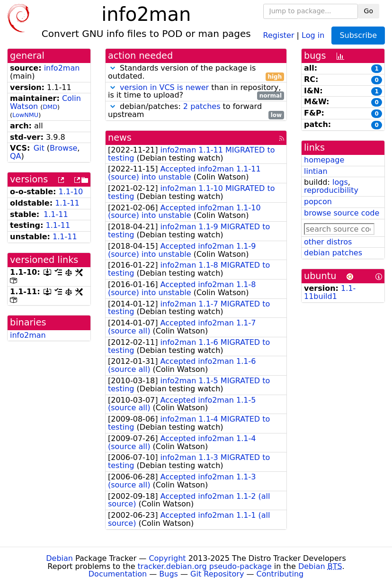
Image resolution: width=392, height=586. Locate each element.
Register (279, 35)
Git (39, 148)
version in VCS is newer (164, 87)
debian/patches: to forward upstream (196, 111)
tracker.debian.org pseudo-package (205, 566)
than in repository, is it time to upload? (196, 92)
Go (369, 11)
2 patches (202, 106)
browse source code (342, 213)
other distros (328, 242)
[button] (113, 68)
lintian (316, 171)
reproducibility (331, 190)
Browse (63, 148)
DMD (50, 107)
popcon (318, 202)
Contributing (280, 574)
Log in (313, 35)
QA (16, 156)
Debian (59, 558)
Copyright (167, 558)
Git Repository (217, 574)
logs (340, 182)
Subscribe (358, 35)
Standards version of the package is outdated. (196, 72)
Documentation (118, 574)
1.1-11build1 (330, 292)
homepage (324, 160)
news (120, 138)
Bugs (169, 574)
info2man (62, 68)
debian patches (333, 253)
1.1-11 (67, 203)
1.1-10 (71, 192)
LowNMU (25, 115)
